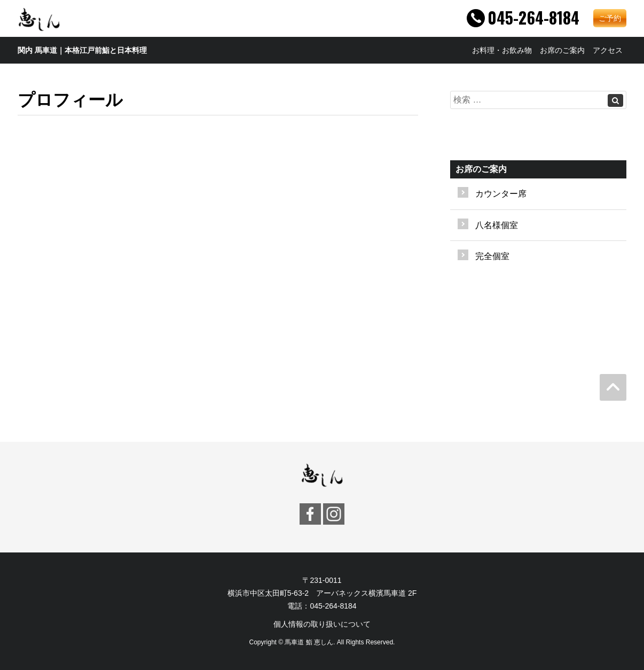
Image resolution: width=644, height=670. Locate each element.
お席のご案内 (562, 50)
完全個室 (492, 256)
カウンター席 (501, 194)
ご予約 (610, 18)
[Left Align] (615, 100)
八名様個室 (497, 225)
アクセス (608, 50)
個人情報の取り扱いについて (322, 624)
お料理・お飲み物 (502, 50)
